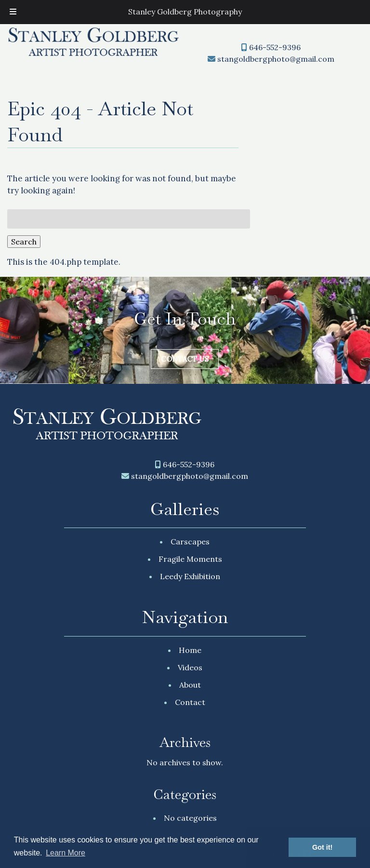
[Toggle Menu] (13, 12)
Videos (190, 667)
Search (24, 242)
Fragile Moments (190, 559)
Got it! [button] (322, 847)
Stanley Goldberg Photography (185, 12)
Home (190, 650)
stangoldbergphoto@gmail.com (276, 59)
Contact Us (185, 359)
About (190, 685)
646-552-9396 (275, 47)
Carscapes (190, 542)
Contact (190, 702)
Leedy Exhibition (190, 576)
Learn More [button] (66, 853)
